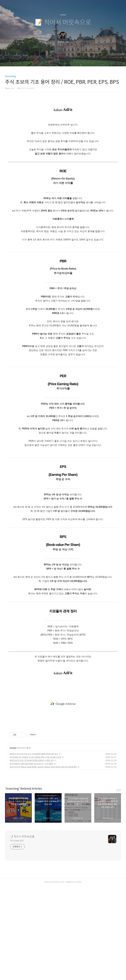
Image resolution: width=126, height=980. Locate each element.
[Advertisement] (63, 128)
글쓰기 (48, 60)
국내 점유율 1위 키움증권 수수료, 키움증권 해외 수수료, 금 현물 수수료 (35, 851)
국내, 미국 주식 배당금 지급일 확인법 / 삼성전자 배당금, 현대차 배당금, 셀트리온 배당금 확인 (43, 861)
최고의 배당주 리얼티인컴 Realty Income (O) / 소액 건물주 (31, 858)
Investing (10, 76)
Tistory (79, 976)
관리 (78, 60)
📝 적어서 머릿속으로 (63, 22)
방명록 (58, 60)
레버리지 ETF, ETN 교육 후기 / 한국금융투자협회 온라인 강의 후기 (34, 848)
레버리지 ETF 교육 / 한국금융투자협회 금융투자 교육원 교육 (32, 855)
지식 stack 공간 (17, 935)
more (119, 884)
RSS (68, 60)
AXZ (62, 976)
